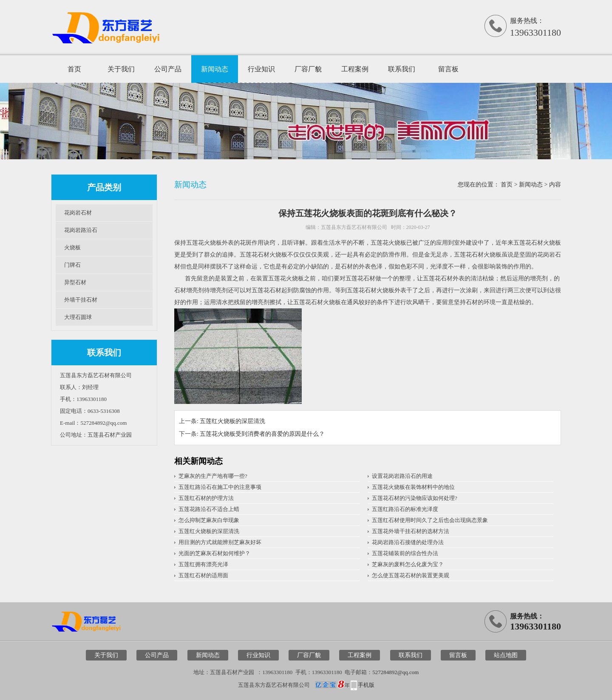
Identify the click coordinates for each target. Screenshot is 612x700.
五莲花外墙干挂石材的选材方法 (411, 531)
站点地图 (506, 655)
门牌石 (72, 265)
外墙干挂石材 (81, 300)
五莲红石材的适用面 (203, 575)
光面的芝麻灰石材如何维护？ (214, 553)
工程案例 (355, 69)
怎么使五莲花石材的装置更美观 (411, 575)
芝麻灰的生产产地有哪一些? (213, 476)
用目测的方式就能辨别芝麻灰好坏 (220, 542)
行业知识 (261, 69)
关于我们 (121, 69)
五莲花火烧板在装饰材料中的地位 (413, 487)
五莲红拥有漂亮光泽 (203, 564)
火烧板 (72, 247)
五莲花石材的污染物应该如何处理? (415, 498)
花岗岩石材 (78, 213)
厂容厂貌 (308, 69)
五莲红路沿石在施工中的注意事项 (220, 487)
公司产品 (168, 69)
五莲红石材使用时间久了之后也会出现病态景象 (430, 520)
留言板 (448, 69)
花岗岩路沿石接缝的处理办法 (408, 542)
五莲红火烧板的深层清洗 (232, 421)
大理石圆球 (78, 317)
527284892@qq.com (395, 672)
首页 (74, 69)
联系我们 (402, 69)
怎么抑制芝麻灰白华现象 (209, 520)
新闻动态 (215, 69)
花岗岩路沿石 (81, 230)
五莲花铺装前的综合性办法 (405, 553)
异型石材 (75, 282)
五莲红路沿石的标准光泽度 (405, 509)
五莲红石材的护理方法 (206, 498)
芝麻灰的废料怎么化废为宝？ (408, 564)
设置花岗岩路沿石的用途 (402, 476)
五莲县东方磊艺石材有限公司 (354, 227)
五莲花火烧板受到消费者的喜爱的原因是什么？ (262, 434)
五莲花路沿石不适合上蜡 (209, 509)
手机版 (366, 685)
